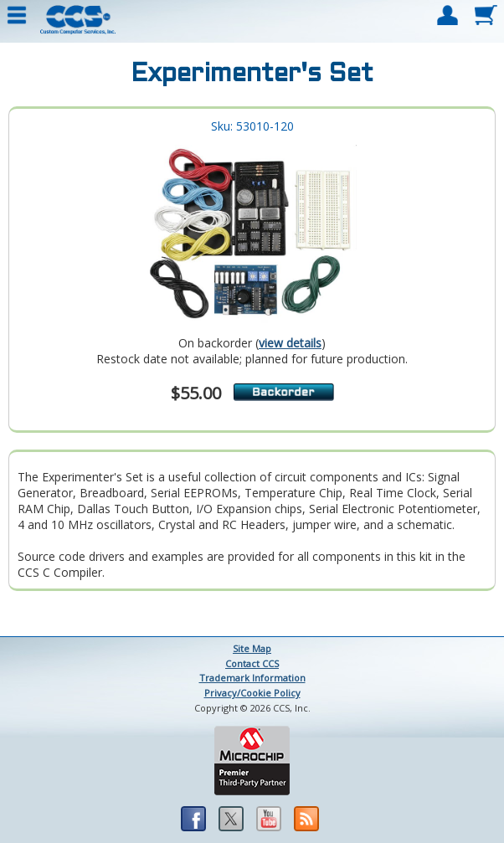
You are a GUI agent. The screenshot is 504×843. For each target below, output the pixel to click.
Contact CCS (252, 663)
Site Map (252, 648)
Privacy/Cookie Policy (252, 693)
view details (290, 343)
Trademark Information (252, 678)
